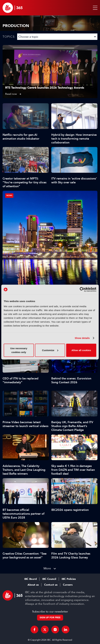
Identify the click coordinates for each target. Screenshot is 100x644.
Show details (82, 338)
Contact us (51, 585)
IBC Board (31, 579)
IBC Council (49, 579)
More (47, 568)
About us (33, 585)
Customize (50, 350)
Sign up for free (50, 618)
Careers (68, 585)
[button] (94, 8)
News (9, 195)
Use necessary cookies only (19, 350)
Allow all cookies (81, 350)
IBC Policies (69, 579)
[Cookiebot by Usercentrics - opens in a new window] (82, 290)
